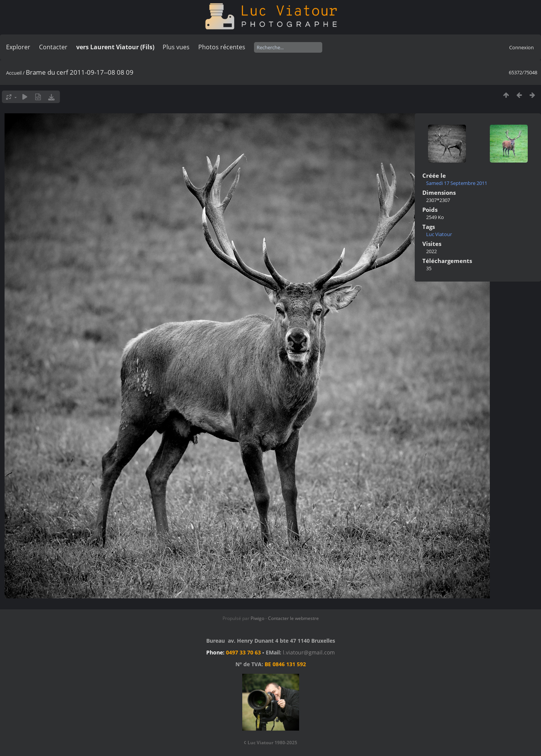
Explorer (18, 47)
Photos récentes (222, 47)
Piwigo (257, 618)
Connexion (521, 47)
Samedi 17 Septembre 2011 (457, 183)
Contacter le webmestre (293, 618)
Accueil (14, 73)
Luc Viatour (439, 234)
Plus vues (176, 47)
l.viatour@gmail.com (309, 652)
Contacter (53, 47)
